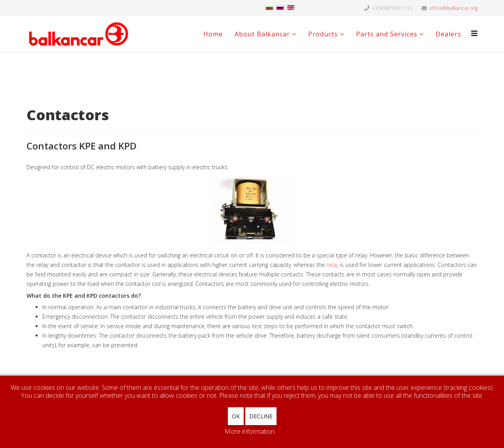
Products (323, 34)
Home (213, 34)
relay (332, 265)
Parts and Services (387, 34)
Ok (236, 416)
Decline (261, 416)
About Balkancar (262, 34)
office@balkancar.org (453, 8)
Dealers (448, 34)
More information (250, 431)
